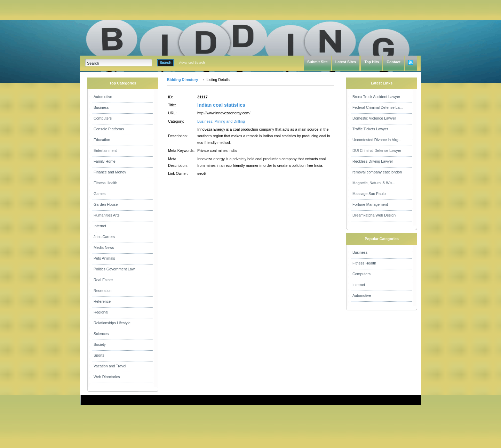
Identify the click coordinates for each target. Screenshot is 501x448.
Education (102, 140)
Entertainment (105, 150)
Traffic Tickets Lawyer (370, 129)
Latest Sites (346, 62)
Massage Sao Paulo (369, 194)
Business (101, 107)
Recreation (103, 291)
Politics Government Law (114, 269)
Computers (103, 118)
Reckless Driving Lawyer (373, 161)
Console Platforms (109, 129)
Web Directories (107, 377)
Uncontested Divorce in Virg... (377, 140)
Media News (104, 247)
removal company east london (377, 172)
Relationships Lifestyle (112, 323)
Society (100, 344)
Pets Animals (104, 258)
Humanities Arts (107, 215)
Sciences (101, 334)
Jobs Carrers (104, 237)
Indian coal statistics (221, 105)
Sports (99, 355)
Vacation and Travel (110, 366)
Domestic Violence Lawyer (374, 118)
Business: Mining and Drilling (221, 121)
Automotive (103, 97)
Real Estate (103, 280)
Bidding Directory (182, 80)
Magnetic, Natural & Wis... (374, 183)
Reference (102, 301)
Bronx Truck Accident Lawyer (376, 97)
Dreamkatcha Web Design (374, 215)
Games (100, 194)
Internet (100, 226)
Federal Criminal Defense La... (378, 107)
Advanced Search (192, 63)
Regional (101, 312)
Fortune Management (370, 204)
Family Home (105, 161)
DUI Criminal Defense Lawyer (377, 150)
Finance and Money (110, 172)
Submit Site (317, 62)
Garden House (106, 204)
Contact (393, 62)
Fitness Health (105, 183)
